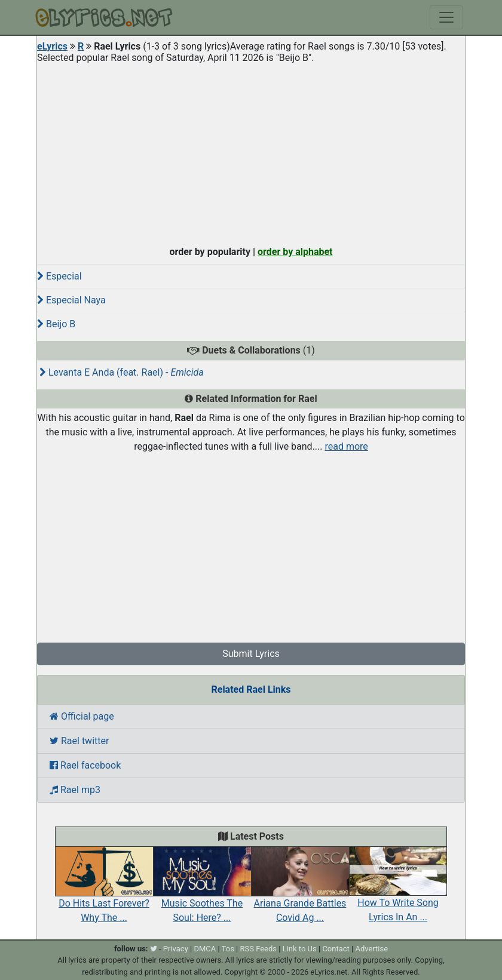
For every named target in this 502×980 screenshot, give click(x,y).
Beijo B (56, 324)
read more (346, 446)
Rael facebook (85, 765)
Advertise (371, 949)
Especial (59, 276)
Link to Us (300, 949)
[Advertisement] (251, 152)
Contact (336, 949)
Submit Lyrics (251, 654)
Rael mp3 (75, 790)
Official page (82, 716)
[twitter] (154, 949)
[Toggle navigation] (446, 17)
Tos (228, 949)
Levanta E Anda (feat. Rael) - (122, 372)
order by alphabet (295, 252)
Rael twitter (79, 741)
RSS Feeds (259, 949)
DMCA (205, 949)
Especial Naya (71, 300)
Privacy (176, 949)
